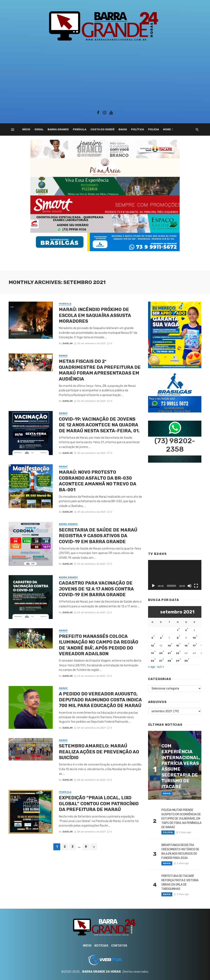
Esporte (169, 129)
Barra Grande (58, 129)
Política (138, 129)
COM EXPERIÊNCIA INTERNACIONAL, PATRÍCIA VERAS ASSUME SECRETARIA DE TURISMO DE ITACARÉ (181, 766)
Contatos (119, 946)
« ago (152, 667)
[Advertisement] (105, 74)
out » (161, 667)
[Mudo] (189, 586)
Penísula (80, 129)
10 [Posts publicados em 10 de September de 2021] (194, 638)
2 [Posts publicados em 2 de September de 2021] (186, 630)
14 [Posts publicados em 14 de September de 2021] (169, 646)
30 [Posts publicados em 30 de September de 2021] (186, 661)
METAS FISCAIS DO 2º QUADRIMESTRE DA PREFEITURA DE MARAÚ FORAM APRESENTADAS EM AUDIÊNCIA (100, 370)
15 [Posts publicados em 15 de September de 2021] (178, 646)
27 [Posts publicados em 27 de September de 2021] (161, 661)
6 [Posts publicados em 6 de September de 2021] (161, 638)
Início (26, 129)
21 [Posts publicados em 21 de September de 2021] (169, 653)
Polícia (154, 129)
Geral (39, 129)
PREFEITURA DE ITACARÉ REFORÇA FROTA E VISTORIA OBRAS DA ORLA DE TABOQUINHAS (180, 882)
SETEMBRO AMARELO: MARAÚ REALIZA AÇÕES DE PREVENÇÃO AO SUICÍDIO (99, 752)
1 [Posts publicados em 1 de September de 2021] (178, 630)
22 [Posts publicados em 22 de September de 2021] (178, 653)
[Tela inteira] (196, 586)
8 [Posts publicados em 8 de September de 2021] (178, 638)
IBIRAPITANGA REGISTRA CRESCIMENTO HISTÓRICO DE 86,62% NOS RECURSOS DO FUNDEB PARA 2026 (180, 852)
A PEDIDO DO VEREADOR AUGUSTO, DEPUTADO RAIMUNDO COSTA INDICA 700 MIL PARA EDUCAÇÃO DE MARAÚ (100, 700)
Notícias (101, 946)
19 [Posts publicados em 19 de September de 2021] (152, 653)
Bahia (123, 129)
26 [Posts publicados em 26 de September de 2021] (152, 661)
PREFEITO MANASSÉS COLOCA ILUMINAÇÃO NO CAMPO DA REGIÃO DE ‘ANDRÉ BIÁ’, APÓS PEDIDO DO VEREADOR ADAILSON (99, 645)
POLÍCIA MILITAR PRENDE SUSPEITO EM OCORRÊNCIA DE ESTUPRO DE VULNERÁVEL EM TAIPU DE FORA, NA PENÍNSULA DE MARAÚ (181, 819)
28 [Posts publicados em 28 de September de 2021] (169, 661)
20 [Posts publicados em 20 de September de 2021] (161, 653)
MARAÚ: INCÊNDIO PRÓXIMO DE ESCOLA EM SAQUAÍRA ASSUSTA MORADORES (95, 315)
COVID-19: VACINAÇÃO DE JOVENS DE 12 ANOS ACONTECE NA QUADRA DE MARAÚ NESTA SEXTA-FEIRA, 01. (99, 425)
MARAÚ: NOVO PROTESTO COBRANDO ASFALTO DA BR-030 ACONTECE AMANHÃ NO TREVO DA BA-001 (98, 481)
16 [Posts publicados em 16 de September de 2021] (186, 646)
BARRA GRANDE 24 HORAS (102, 972)
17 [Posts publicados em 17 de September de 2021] (194, 646)
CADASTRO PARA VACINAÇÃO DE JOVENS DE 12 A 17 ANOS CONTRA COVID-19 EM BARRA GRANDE (96, 589)
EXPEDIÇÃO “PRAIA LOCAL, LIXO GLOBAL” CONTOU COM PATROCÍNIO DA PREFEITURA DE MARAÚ (99, 804)
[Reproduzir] (153, 586)
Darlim (68, 343)
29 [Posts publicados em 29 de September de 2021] (178, 661)
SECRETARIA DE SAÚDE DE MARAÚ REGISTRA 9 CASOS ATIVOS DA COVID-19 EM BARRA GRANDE (98, 536)
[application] (175, 575)
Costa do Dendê (102, 129)
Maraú (63, 356)
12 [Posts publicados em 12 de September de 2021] (152, 646)
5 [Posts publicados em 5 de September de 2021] (152, 638)
